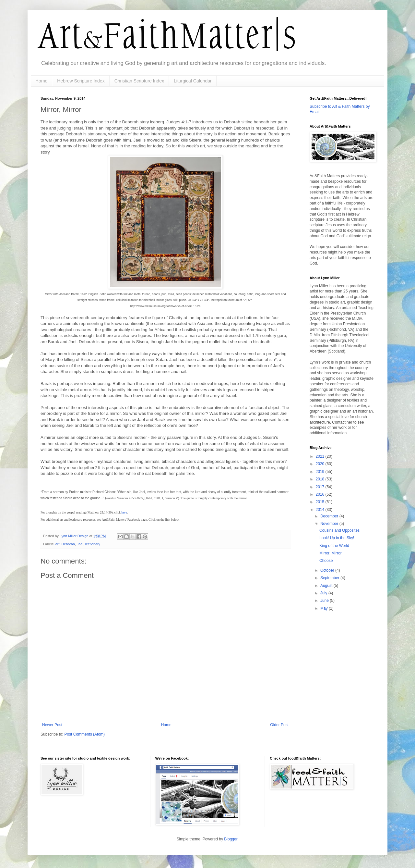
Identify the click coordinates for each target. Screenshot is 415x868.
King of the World (334, 546)
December (330, 516)
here (124, 512)
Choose (326, 561)
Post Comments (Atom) (84, 734)
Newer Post (52, 725)
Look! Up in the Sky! (337, 538)
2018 (321, 479)
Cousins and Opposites (339, 530)
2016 (321, 494)
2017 (321, 487)
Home (41, 81)
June (325, 601)
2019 (321, 472)
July (324, 593)
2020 (321, 464)
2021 (321, 456)
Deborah (68, 544)
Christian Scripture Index (139, 81)
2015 (321, 502)
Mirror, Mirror (331, 553)
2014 (321, 510)
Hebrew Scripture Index (81, 81)
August (327, 586)
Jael (80, 544)
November (330, 524)
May (325, 608)
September (330, 578)
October (328, 570)
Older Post (279, 725)
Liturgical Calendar (193, 81)
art (58, 544)
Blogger (231, 839)
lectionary (93, 544)
